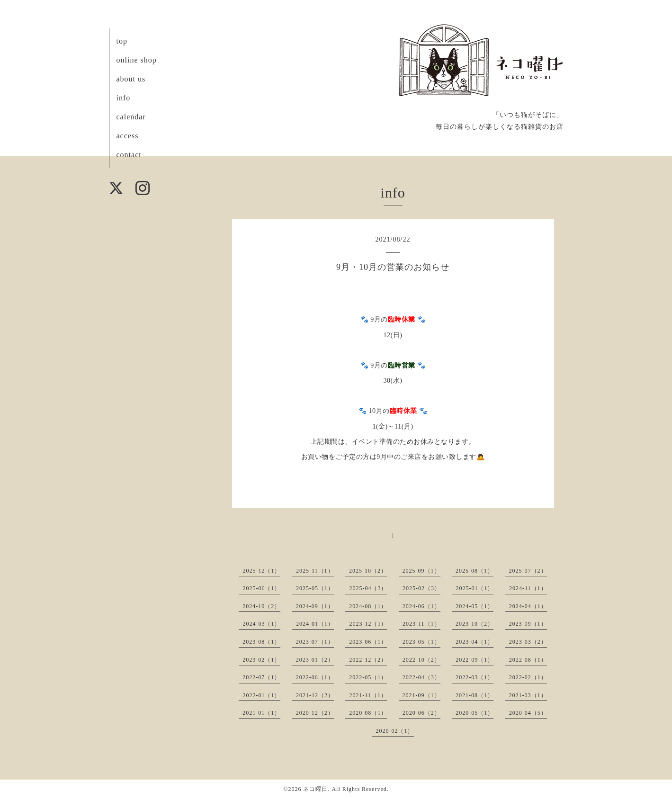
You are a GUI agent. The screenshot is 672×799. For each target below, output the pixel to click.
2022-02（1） (528, 677)
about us (131, 79)
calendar (131, 117)
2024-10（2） (261, 606)
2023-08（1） (261, 642)
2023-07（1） (315, 642)
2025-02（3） (421, 588)
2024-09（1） (315, 606)
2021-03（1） (528, 695)
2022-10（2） (421, 660)
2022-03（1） (475, 677)
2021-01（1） (261, 713)
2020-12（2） (315, 713)
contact (129, 155)
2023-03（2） (528, 642)
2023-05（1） (421, 642)
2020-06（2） (421, 713)
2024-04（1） (528, 606)
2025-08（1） (475, 571)
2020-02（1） (395, 731)
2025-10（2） (368, 571)
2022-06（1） (315, 677)
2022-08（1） (528, 660)
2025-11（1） (315, 571)
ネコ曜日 (315, 789)
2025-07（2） (528, 571)
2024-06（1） (421, 606)
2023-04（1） (475, 642)
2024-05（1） (475, 606)
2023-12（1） (368, 624)
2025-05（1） (315, 588)
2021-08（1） (475, 695)
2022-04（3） (421, 677)
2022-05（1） (368, 677)
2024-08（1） (368, 606)
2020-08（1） (368, 713)
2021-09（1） (421, 695)
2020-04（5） (528, 713)
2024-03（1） (261, 624)
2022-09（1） (475, 660)
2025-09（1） (421, 571)
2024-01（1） (315, 624)
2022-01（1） (261, 695)
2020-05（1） (475, 713)
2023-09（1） (528, 624)
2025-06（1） (261, 588)
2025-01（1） (475, 588)
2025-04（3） (368, 588)
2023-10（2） (475, 624)
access (128, 136)
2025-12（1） (261, 571)
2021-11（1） (368, 695)
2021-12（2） (315, 695)
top (122, 41)
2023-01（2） (315, 660)
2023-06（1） (368, 642)
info (124, 98)
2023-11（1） (421, 624)
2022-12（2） (368, 660)
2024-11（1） (528, 588)
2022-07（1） (261, 677)
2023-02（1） (261, 660)
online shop (137, 60)
